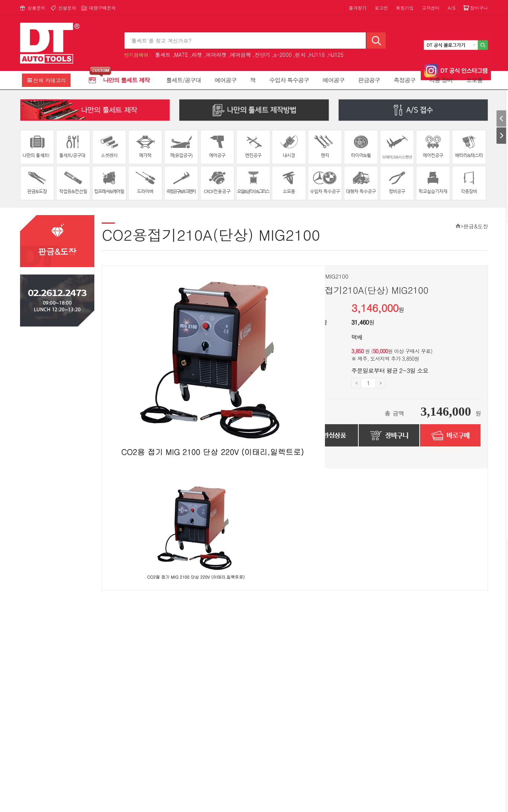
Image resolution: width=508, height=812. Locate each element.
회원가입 (405, 8)
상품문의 (36, 8)
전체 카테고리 (50, 80)
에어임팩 (241, 55)
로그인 (381, 8)
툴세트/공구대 (184, 80)
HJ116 (317, 55)
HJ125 (336, 55)
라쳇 (197, 55)
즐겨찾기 (358, 8)
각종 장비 (441, 80)
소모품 (474, 80)
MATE (181, 55)
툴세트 (163, 55)
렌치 (300, 55)
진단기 (263, 55)
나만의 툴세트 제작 (126, 80)
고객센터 (431, 8)
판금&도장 (476, 226)
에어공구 (226, 80)
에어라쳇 (216, 55)
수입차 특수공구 (289, 80)
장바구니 (479, 8)
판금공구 (369, 80)
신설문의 (67, 8)
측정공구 (405, 80)
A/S (452, 8)
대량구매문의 (102, 8)
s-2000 (283, 55)
